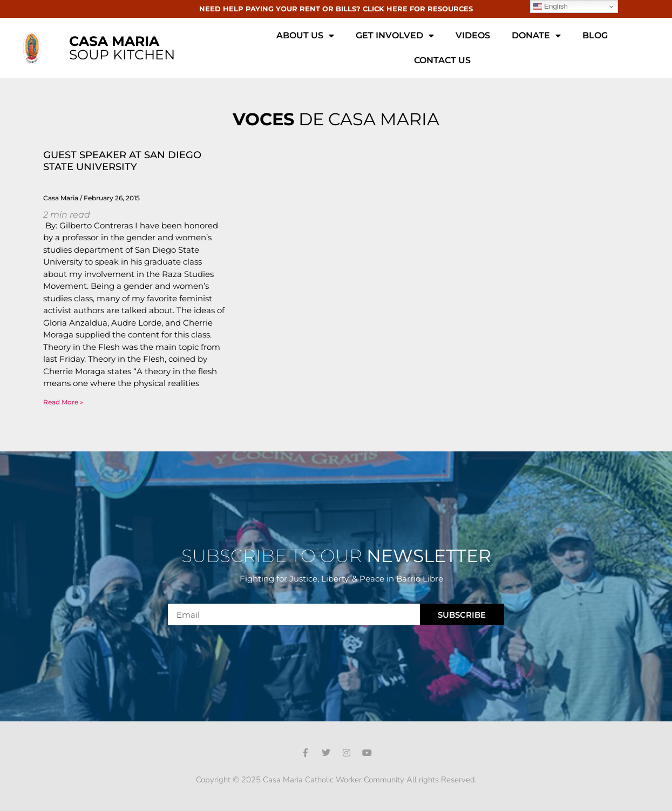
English (550, 6)
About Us (305, 36)
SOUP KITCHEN (122, 48)
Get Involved (395, 36)
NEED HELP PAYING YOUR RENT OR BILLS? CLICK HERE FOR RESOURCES (336, 9)
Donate (536, 36)
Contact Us (442, 60)
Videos (473, 35)
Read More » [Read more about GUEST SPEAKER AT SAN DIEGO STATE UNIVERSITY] (63, 402)
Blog (595, 35)
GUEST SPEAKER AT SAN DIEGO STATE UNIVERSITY (122, 161)
